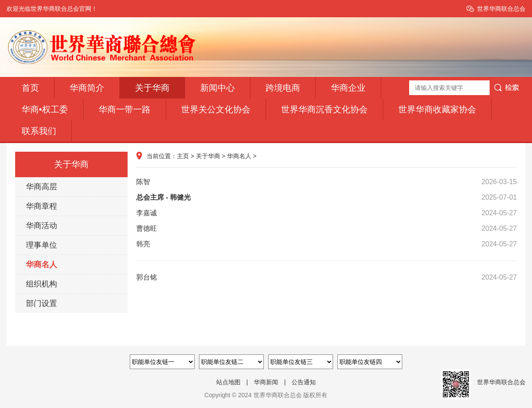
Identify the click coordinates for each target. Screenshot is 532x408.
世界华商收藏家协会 (437, 109)
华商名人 (42, 265)
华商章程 (42, 206)
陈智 (327, 182)
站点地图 (228, 382)
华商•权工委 (45, 109)
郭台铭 (327, 277)
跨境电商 (283, 88)
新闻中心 (218, 88)
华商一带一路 (125, 109)
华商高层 (42, 187)
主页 (183, 156)
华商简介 (87, 88)
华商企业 (348, 88)
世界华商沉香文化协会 (324, 109)
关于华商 (152, 88)
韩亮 (327, 244)
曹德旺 (327, 229)
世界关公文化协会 (216, 109)
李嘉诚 (327, 213)
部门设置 (42, 303)
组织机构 (42, 284)
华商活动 (42, 226)
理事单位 (42, 245)
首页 (30, 88)
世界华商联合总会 (501, 9)
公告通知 (304, 382)
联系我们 (39, 131)
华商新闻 (266, 382)
